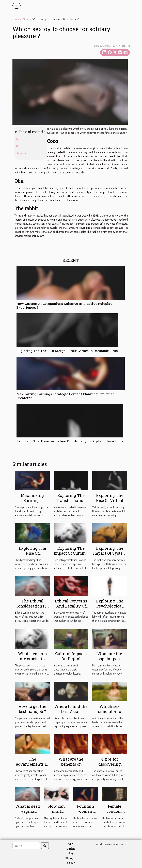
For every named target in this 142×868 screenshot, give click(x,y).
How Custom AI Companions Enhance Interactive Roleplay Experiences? (64, 305)
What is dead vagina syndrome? (28, 811)
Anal (71, 844)
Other (26, 19)
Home (16, 19)
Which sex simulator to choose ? (110, 711)
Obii (18, 146)
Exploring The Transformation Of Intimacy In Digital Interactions (70, 441)
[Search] (26, 846)
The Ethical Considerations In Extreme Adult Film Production (32, 609)
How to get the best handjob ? (32, 709)
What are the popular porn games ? (110, 659)
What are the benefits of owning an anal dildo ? (71, 767)
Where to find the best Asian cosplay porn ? (71, 711)
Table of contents (32, 132)
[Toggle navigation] (17, 6)
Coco (19, 139)
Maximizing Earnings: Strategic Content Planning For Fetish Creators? (66, 396)
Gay (71, 853)
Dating (71, 849)
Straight (71, 858)
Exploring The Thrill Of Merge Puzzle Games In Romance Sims (67, 351)
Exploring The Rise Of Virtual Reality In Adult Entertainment (110, 503)
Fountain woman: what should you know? (85, 814)
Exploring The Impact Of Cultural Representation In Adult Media (71, 556)
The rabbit (22, 153)
